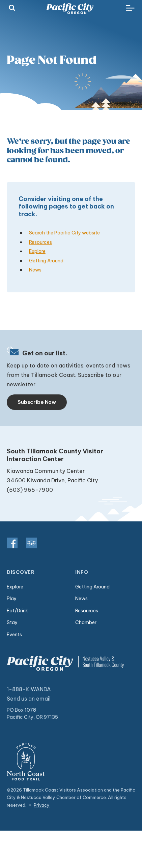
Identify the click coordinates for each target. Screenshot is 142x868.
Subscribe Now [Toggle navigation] (37, 402)
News (35, 270)
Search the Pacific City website (64, 233)
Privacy (42, 805)
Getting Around (46, 261)
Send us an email (29, 699)
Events (14, 635)
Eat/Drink (17, 611)
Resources (40, 242)
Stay (12, 622)
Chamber (86, 622)
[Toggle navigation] (130, 8)
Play (12, 599)
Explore (37, 251)
